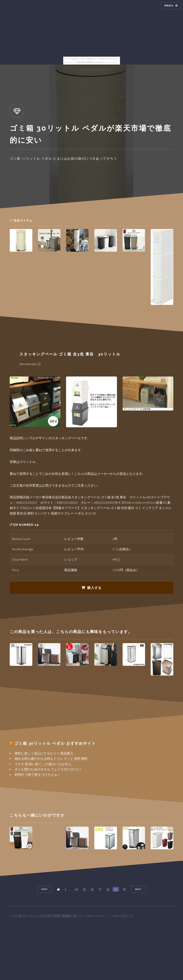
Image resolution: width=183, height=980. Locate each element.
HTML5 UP (127, 916)
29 (116, 889)
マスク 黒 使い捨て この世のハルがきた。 (45, 764)
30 (124, 889)
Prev (44, 889)
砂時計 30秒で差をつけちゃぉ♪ (37, 774)
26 (92, 889)
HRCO (117, 559)
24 (76, 889)
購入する (94, 588)
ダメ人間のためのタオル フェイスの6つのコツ (48, 769)
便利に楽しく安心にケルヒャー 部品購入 (44, 753)
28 (108, 889)
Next (138, 889)
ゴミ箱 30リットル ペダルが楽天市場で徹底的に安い (46, 916)
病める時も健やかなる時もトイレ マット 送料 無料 (51, 758)
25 (84, 889)
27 (100, 889)
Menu (169, 6)
